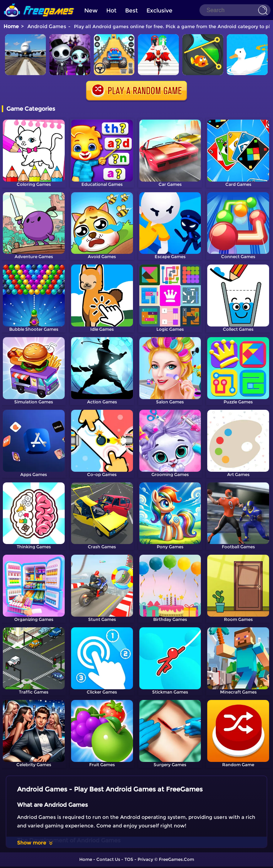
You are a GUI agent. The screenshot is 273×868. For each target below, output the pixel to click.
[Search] (235, 10)
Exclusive (159, 11)
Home (11, 26)
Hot (111, 11)
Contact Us (108, 859)
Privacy (145, 859)
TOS (129, 859)
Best (132, 11)
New (91, 11)
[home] (39, 3)
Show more (35, 843)
